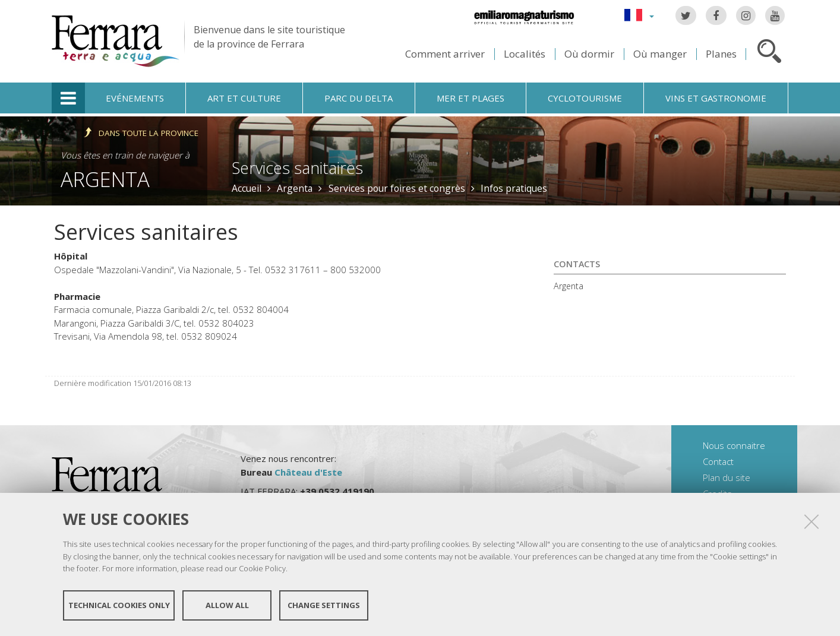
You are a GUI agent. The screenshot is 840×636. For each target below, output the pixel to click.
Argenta (105, 179)
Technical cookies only (119, 605)
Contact (718, 461)
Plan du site (727, 477)
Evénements (135, 98)
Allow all (227, 605)
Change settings (324, 605)
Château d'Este (308, 472)
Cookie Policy (262, 568)
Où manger (660, 54)
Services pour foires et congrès (397, 188)
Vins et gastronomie (716, 98)
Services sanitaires (297, 168)
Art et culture (244, 98)
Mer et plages (470, 98)
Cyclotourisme (585, 98)
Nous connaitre (734, 445)
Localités (525, 54)
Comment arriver (445, 54)
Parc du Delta (359, 98)
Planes (721, 54)
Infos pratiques (514, 188)
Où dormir (589, 54)
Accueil (247, 188)
